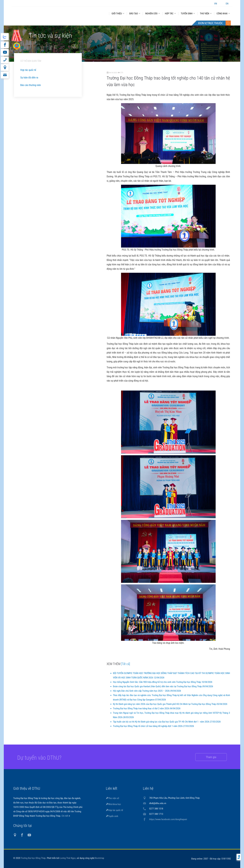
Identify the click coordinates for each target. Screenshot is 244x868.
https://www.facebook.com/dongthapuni (168, 819)
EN (227, 4)
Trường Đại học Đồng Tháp (33, 858)
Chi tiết (65, 816)
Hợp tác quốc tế (28, 70)
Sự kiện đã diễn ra (29, 78)
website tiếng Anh (5, 37)
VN (216, 4)
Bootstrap (100, 858)
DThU (42, 13)
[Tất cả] (126, 664)
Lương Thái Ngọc (68, 858)
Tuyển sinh (112, 816)
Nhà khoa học (113, 804)
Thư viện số (113, 798)
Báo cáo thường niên (31, 85)
